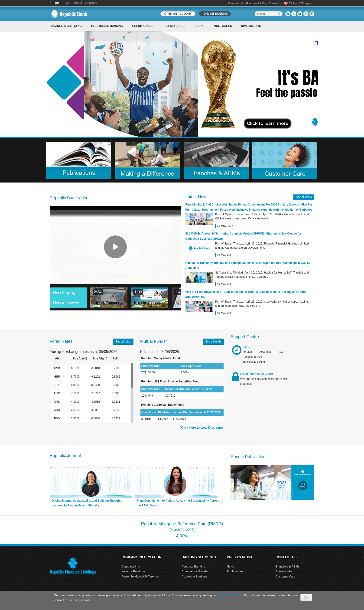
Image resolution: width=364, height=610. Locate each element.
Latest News (197, 197)
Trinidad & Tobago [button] (301, 3)
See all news (304, 197)
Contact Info (284, 571)
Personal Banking (193, 567)
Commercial (73, 3)
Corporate (92, 3)
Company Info (236, 3)
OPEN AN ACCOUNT (178, 14)
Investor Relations (133, 571)
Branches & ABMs (257, 3)
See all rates (123, 342)
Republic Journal (65, 456)
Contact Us (275, 3)
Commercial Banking (195, 571)
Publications (235, 571)
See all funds (213, 342)
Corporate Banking (194, 577)
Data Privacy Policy (230, 595)
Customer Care (286, 577)
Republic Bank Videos (70, 198)
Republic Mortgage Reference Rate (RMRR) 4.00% (182, 530)
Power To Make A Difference (140, 577)
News (230, 567)
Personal (55, 3)
